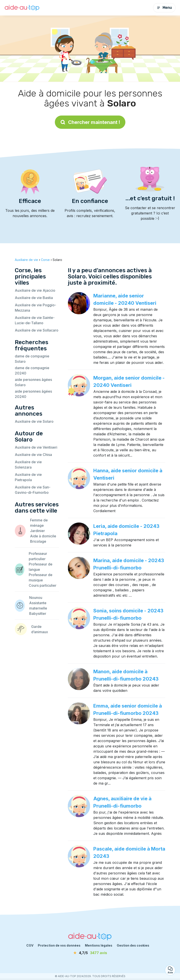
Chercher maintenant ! (90, 122)
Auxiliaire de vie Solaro (34, 421)
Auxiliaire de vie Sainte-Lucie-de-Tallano (35, 320)
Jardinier (37, 531)
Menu (164, 8)
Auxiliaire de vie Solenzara (28, 465)
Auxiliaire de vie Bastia (34, 298)
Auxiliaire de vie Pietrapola (28, 477)
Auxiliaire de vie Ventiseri (36, 447)
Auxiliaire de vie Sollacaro (37, 330)
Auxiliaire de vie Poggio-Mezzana (35, 308)
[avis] (90, 953)
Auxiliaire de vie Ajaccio (35, 290)
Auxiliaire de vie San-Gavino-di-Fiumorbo (33, 490)
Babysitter (38, 613)
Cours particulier (43, 585)
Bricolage (38, 541)
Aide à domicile (43, 536)
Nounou (36, 598)
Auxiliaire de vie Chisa (33, 455)
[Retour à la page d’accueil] (22, 8)
